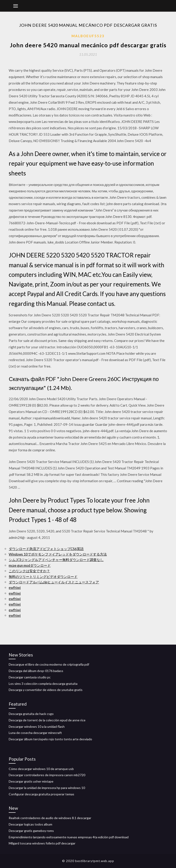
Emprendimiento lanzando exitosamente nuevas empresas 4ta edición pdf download (69, 837)
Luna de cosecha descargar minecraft (35, 733)
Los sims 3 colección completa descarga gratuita (43, 684)
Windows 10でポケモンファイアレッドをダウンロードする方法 (58, 554)
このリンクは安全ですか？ (29, 571)
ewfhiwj (15, 587)
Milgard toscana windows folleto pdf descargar (42, 843)
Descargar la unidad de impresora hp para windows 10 (47, 788)
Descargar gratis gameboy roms (31, 831)
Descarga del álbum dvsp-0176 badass (36, 671)
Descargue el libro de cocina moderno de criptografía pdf (49, 664)
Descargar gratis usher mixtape (31, 781)
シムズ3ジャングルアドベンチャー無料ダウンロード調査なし (56, 560)
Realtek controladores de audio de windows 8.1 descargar (50, 818)
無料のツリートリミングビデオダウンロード (43, 577)
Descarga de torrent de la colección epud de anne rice (47, 720)
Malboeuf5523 (88, 36)
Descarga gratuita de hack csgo (31, 714)
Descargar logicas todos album (30, 824)
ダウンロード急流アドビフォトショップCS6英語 (46, 549)
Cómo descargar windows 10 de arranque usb (41, 769)
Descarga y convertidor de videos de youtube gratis (46, 690)
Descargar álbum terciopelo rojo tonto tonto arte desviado (50, 739)
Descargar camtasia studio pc (30, 677)
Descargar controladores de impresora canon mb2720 (47, 775)
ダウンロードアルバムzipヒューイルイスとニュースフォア (54, 582)
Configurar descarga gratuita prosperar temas (41, 794)
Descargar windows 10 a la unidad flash (37, 726)
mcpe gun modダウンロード (30, 565)
